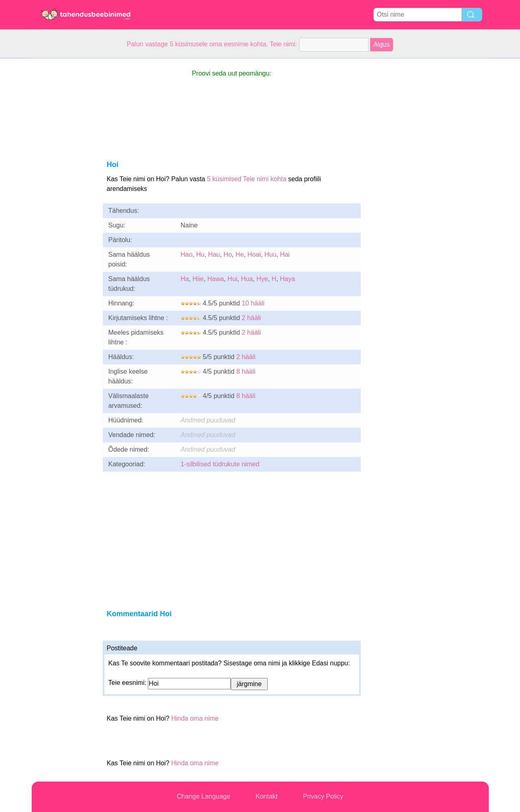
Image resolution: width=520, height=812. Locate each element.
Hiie (198, 279)
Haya (287, 279)
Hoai (254, 254)
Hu (200, 254)
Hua (247, 279)
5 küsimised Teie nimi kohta (246, 179)
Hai (285, 254)
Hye (262, 279)
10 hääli (253, 303)
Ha (185, 279)
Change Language (204, 796)
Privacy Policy (323, 796)
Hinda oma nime (195, 718)
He (240, 254)
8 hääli (246, 371)
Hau (214, 254)
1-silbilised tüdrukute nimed (220, 464)
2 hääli (251, 318)
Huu (270, 254)
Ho (227, 254)
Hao (187, 254)
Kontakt (266, 796)
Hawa (216, 279)
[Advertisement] (64, 180)
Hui (232, 279)
